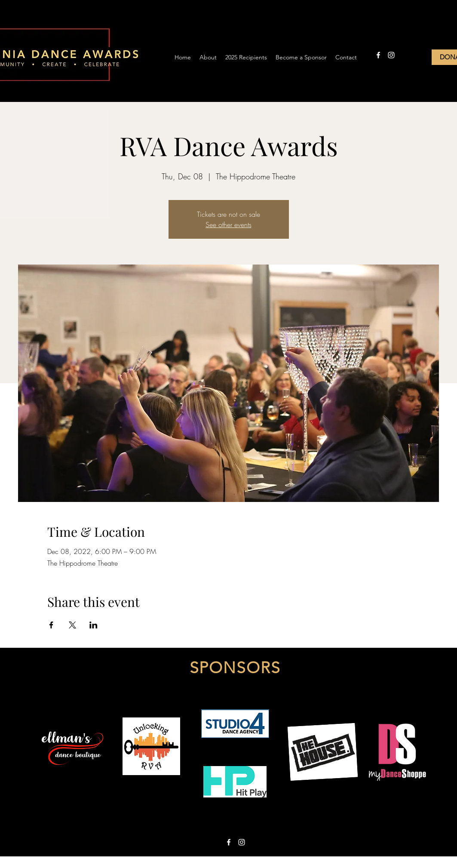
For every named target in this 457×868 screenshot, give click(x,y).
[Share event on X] (72, 625)
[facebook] (378, 55)
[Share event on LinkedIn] (94, 625)
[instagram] (391, 55)
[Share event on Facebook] (51, 625)
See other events (228, 225)
